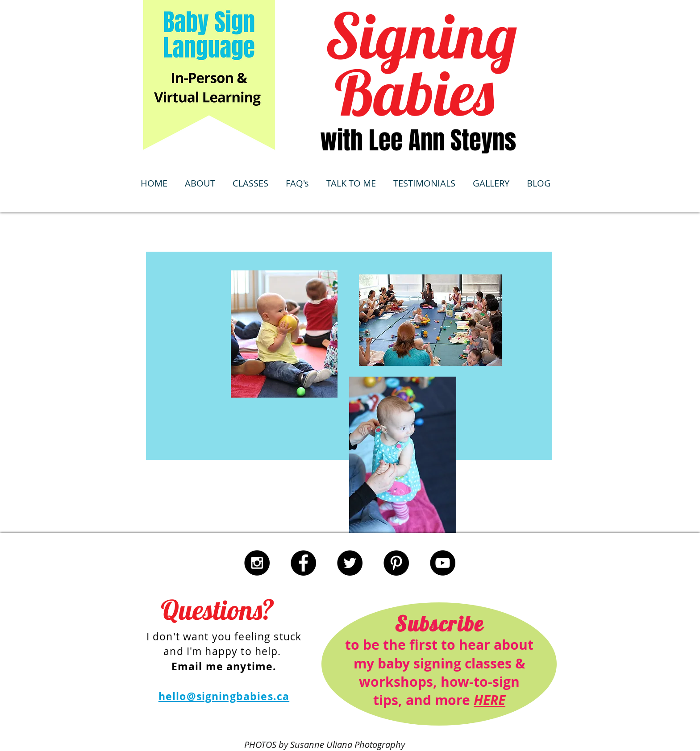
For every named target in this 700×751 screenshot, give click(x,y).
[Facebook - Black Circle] (303, 563)
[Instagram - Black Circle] (257, 563)
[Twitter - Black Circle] (350, 563)
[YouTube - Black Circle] (443, 563)
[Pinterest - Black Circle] (396, 563)
